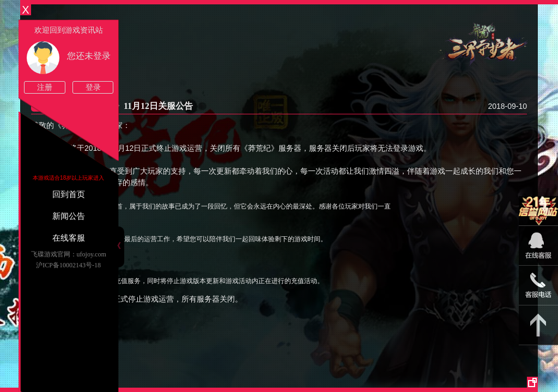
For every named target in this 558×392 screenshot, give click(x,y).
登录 (93, 87)
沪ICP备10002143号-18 (68, 265)
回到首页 (69, 194)
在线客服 (69, 238)
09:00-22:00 (538, 251)
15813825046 (538, 286)
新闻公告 (69, 216)
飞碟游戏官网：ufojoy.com (69, 254)
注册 (45, 87)
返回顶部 (538, 325)
